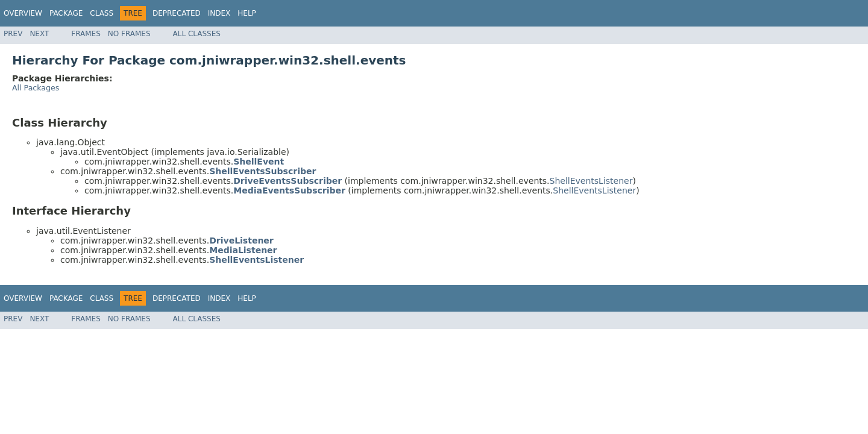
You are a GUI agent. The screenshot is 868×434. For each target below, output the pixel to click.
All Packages (36, 88)
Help (247, 13)
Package (66, 13)
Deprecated (177, 13)
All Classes (197, 34)
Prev (13, 34)
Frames (86, 34)
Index (219, 13)
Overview (23, 13)
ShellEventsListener (591, 181)
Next (39, 34)
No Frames (129, 34)
